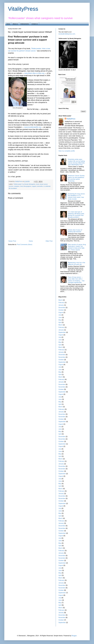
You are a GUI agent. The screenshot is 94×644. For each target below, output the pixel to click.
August (61, 312)
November (62, 357)
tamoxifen (40, 186)
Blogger (74, 636)
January (61, 305)
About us (15, 24)
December (62, 308)
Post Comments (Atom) (25, 245)
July (60, 315)
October (61, 310)
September (62, 332)
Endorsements (25, 24)
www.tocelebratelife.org (33, 127)
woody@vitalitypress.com (67, 34)
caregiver (17, 186)
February (61, 303)
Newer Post (12, 241)
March (60, 300)
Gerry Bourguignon (26, 186)
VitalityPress (23, 9)
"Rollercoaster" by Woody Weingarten (24, 184)
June (60, 317)
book (37, 184)
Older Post (49, 241)
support (34, 186)
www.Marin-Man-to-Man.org (34, 73)
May (60, 320)
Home (8, 24)
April (60, 322)
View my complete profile (67, 151)
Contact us (35, 24)
